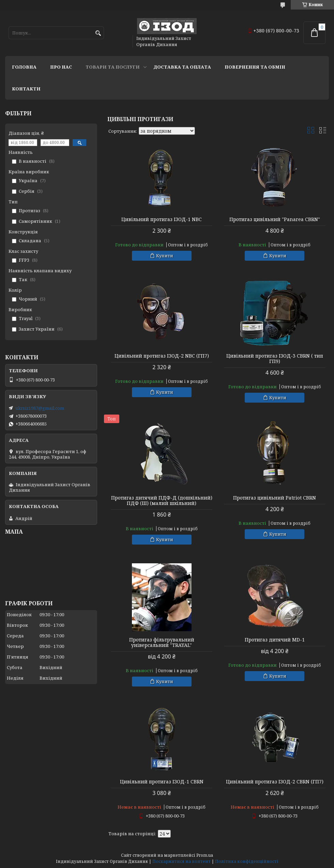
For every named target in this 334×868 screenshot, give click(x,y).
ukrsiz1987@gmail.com (40, 408)
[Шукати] (98, 33)
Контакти (26, 89)
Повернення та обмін (255, 67)
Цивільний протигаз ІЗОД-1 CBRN (162, 782)
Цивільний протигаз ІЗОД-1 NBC (162, 219)
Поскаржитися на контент (181, 861)
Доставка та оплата (182, 67)
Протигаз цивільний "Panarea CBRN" (275, 219)
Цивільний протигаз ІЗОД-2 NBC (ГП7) (162, 356)
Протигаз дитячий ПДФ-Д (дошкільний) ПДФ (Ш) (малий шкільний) (162, 501)
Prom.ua (205, 855)
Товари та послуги (113, 67)
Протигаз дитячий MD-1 (275, 640)
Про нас (61, 67)
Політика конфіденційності (247, 861)
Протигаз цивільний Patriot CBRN (275, 498)
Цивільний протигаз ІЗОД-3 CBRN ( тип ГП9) (275, 359)
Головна (24, 67)
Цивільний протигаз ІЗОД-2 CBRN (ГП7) (275, 782)
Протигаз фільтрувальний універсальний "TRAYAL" (162, 642)
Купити (165, 256)
